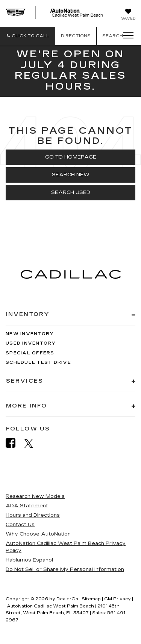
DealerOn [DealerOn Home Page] (67, 599)
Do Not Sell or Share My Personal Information (65, 569)
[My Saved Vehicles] (128, 15)
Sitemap (91, 599)
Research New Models (35, 496)
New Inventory (30, 334)
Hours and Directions (33, 515)
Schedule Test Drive (38, 362)
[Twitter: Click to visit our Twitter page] (33, 443)
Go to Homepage (71, 157)
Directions (76, 36)
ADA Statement (27, 506)
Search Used (71, 192)
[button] (28, 36)
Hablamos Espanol (29, 560)
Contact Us (20, 525)
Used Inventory (31, 343)
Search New (71, 175)
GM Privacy (117, 599)
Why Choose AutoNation (38, 534)
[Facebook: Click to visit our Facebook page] (14, 443)
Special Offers (30, 353)
